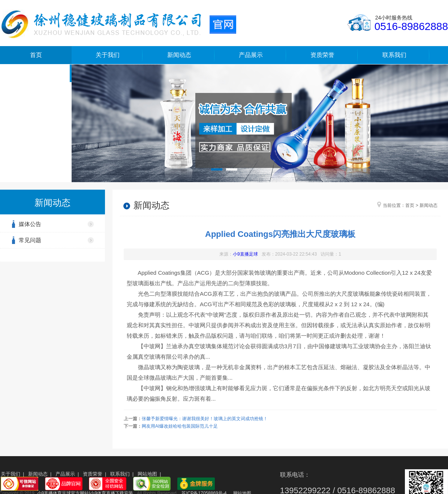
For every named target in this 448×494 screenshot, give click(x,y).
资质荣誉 (322, 55)
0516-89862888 (411, 26)
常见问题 (30, 240)
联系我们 (394, 55)
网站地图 (147, 474)
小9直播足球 (245, 254)
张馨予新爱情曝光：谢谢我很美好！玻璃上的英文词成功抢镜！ (205, 419)
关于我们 (108, 55)
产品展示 (251, 55)
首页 (36, 55)
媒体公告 (30, 224)
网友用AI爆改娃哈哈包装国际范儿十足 (180, 426)
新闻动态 (179, 55)
